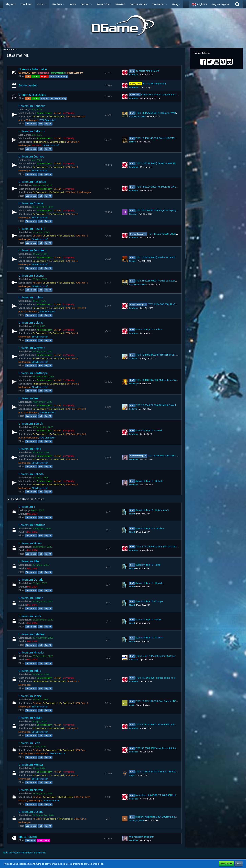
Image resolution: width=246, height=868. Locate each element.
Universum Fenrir (30, 616)
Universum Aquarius (32, 106)
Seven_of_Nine (136, 820)
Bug (64, 98)
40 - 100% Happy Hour (154, 84)
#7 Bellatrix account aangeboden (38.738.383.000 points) (171, 95)
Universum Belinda (31, 474)
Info (52, 76)
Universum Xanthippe (33, 373)
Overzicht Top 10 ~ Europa (149, 601)
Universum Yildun (30, 543)
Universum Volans (31, 323)
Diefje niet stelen (137, 117)
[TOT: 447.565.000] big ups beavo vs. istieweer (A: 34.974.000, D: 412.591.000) (176, 678)
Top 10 (48, 124)
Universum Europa (31, 598)
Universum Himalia (31, 652)
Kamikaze (134, 75)
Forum (36, 76)
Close (239, 864)
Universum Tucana (31, 275)
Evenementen (28, 85)
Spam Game (44, 840)
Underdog (134, 660)
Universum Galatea (31, 634)
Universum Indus (30, 671)
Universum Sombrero (33, 250)
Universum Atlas (30, 449)
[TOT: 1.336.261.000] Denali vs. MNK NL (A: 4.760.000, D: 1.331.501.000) (173, 163)
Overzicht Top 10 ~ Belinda (149, 481)
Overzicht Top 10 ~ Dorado (149, 583)
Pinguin (133, 261)
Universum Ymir (29, 398)
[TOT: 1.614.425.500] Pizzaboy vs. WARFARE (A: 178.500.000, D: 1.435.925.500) (177, 113)
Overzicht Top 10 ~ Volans (149, 329)
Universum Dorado (31, 579)
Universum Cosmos (31, 156)
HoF (41, 124)
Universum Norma (31, 790)
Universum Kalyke (30, 718)
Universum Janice (30, 696)
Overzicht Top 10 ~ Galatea (149, 638)
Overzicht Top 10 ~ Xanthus (150, 528)
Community (62, 76)
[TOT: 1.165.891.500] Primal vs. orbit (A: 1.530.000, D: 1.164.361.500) (171, 772)
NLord (132, 514)
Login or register (221, 4)
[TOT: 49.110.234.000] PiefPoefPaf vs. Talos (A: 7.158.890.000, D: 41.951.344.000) (178, 355)
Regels (44, 76)
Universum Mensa (31, 765)
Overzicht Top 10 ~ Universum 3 (152, 510)
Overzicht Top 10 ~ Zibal (148, 565)
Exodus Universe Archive (28, 499)
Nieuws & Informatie (33, 69)
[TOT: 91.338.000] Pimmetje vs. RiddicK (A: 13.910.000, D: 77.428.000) (172, 748)
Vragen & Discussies (32, 95)
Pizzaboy (133, 214)
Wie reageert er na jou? (142, 837)
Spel (28, 76)
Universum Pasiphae (32, 182)
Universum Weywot (32, 348)
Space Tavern (28, 837)
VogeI (132, 775)
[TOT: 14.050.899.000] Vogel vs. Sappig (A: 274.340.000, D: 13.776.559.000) (175, 210)
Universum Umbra (31, 297)
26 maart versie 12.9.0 (147, 71)
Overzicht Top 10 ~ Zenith (149, 430)
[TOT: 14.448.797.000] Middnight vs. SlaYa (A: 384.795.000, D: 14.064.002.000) (176, 380)
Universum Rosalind (32, 229)
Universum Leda (29, 743)
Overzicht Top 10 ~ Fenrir (148, 619)
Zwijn (132, 705)
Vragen (45, 98)
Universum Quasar (31, 203)
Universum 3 (27, 507)
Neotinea (134, 459)
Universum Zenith (31, 424)
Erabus (132, 142)
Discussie (55, 98)
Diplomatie (31, 124)
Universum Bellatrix (32, 131)
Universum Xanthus (32, 525)
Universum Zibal (29, 561)
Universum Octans (31, 812)
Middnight (134, 384)
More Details (226, 864)
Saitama (133, 358)
